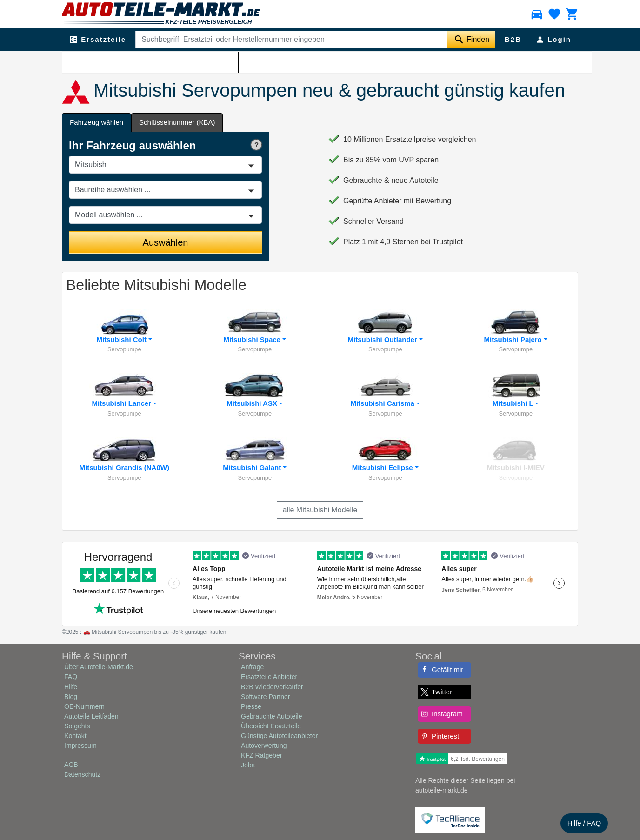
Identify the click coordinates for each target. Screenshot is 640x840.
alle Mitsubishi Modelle (320, 510)
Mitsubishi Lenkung (183, 61)
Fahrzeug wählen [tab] (97, 122)
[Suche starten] (471, 40)
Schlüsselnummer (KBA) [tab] (177, 122)
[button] (124, 332)
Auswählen (166, 242)
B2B (513, 39)
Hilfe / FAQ (584, 823)
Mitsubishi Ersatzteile (125, 61)
